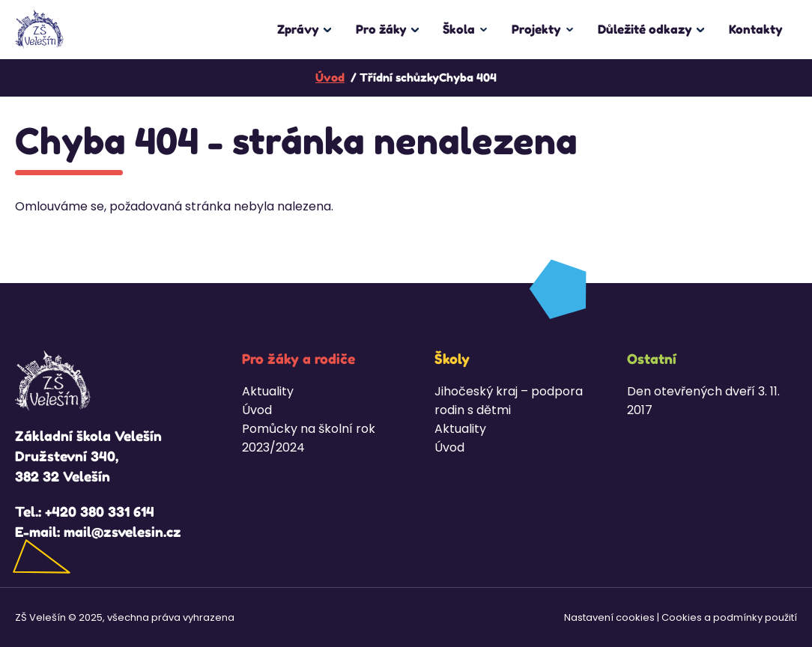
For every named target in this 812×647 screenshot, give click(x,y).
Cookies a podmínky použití (729, 617)
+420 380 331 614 (100, 511)
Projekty (536, 29)
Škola (459, 29)
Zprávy (298, 29)
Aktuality (268, 391)
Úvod (257, 410)
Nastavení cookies (609, 617)
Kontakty (756, 29)
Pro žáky (381, 29)
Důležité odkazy (645, 29)
